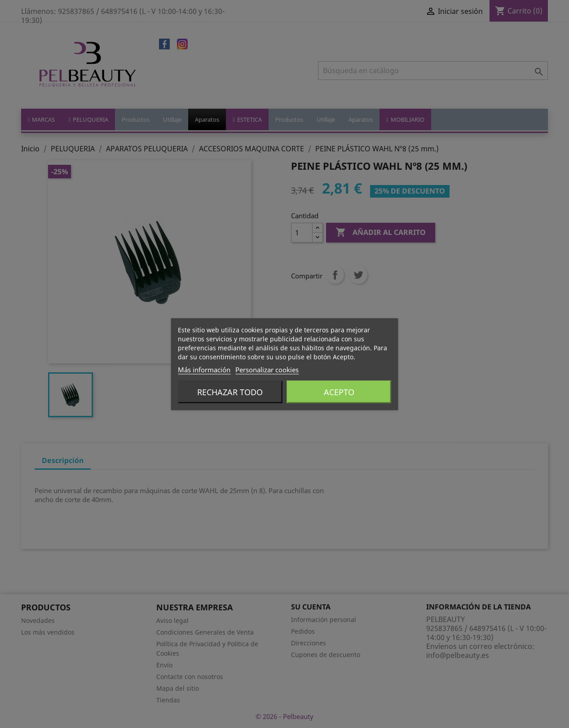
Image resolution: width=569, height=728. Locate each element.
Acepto (339, 392)
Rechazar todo (230, 392)
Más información (204, 369)
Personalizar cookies (267, 369)
